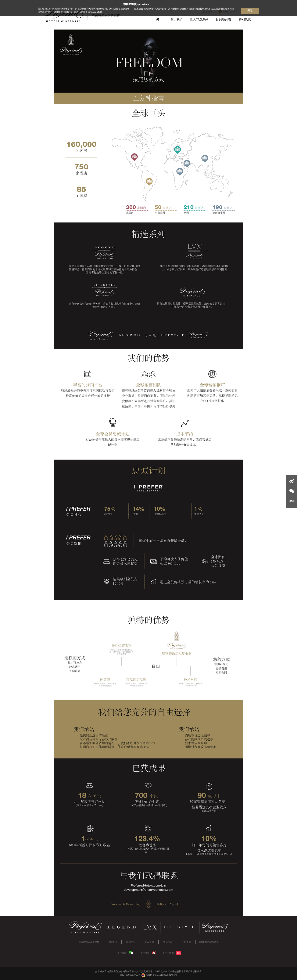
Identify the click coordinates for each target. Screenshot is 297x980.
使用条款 (186, 942)
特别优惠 (245, 19)
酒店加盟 (168, 942)
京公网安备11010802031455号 (159, 975)
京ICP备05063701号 (130, 975)
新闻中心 (131, 942)
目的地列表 (224, 19)
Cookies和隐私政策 (209, 942)
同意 (250, 11)
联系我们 (112, 942)
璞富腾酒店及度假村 (89, 942)
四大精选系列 (199, 19)
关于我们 (177, 19)
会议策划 (149, 942)
